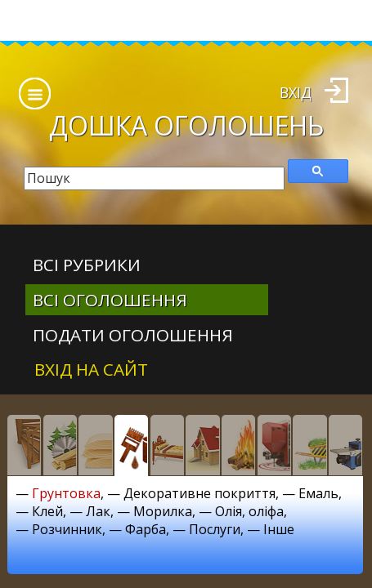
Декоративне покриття (199, 493)
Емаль (318, 493)
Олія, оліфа (249, 511)
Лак (98, 511)
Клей (47, 511)
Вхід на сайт (91, 369)
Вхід (296, 92)
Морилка (163, 511)
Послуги (215, 529)
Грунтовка (66, 493)
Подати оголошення (133, 335)
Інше (279, 529)
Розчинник (67, 529)
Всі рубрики (87, 265)
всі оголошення (110, 300)
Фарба (146, 529)
